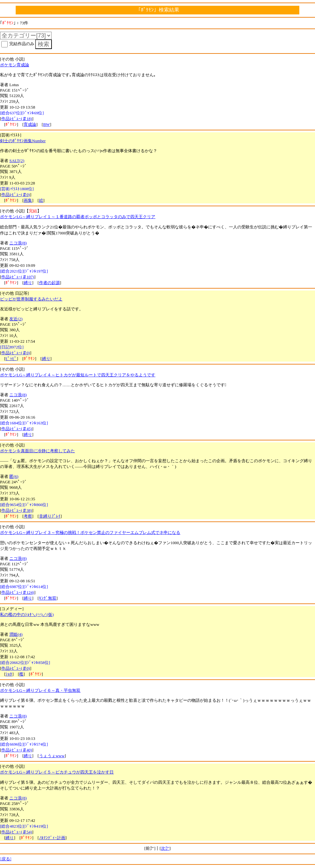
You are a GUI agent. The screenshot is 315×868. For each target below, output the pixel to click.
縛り (28, 283)
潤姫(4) (16, 634)
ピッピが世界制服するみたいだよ (31, 299)
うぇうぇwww (52, 756)
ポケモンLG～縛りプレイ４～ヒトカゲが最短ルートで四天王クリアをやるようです (78, 375)
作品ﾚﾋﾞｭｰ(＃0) (16, 195)
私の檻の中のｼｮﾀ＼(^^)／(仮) (27, 614)
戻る (6, 859)
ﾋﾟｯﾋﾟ (11, 359)
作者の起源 (49, 283)
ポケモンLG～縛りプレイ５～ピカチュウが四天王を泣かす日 (57, 772)
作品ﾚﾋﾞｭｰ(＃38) (17, 510)
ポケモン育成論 (15, 65)
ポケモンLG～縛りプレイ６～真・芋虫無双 (40, 690)
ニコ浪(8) (18, 243)
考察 (28, 516)
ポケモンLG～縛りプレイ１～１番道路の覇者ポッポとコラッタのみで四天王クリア (78, 217)
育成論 (30, 124)
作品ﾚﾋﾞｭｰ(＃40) (17, 750)
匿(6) (14, 476)
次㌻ (165, 848)
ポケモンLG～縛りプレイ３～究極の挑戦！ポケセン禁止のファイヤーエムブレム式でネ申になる (90, 532)
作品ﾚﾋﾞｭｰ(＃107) (18, 277)
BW (47, 124)
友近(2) (16, 319)
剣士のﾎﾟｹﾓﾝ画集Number (23, 141)
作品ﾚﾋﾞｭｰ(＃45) (17, 429)
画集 (28, 200)
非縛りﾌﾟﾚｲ (50, 516)
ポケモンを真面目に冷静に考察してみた (37, 451)
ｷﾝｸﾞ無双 (48, 598)
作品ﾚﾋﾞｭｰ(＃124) (18, 592)
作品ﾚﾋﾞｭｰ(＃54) (17, 832)
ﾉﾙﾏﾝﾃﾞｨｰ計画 (52, 838)
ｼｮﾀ (9, 674)
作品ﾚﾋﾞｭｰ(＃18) (17, 119)
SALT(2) (17, 161)
